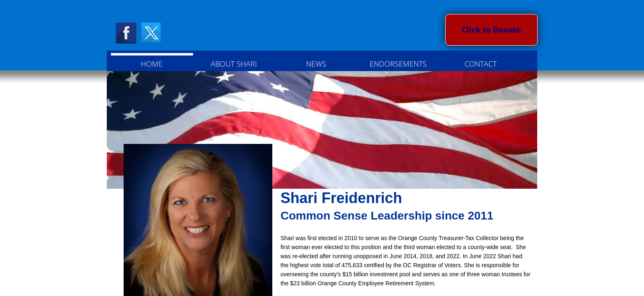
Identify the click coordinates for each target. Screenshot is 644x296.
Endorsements (398, 64)
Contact (481, 64)
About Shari (234, 64)
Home (152, 64)
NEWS (316, 64)
